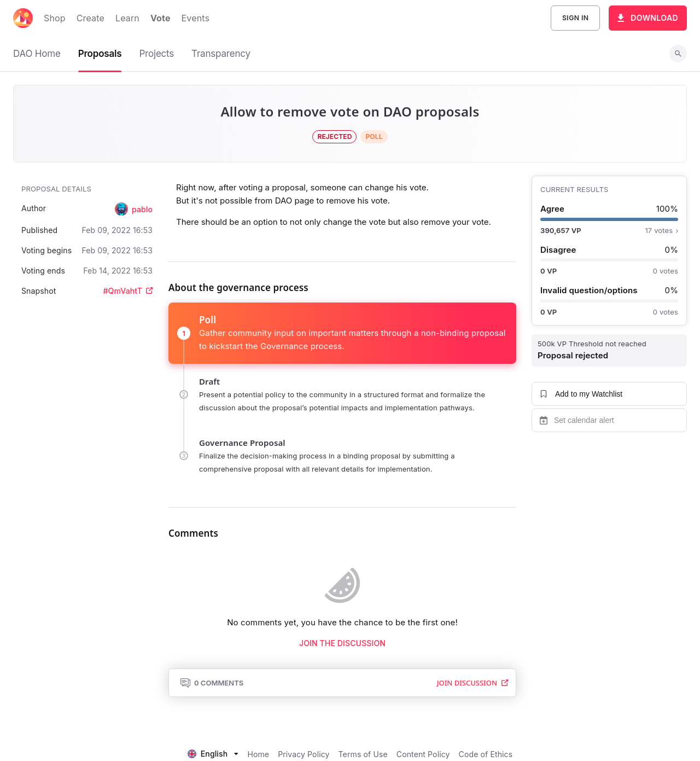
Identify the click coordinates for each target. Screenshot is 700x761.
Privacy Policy (304, 754)
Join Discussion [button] (472, 683)
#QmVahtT (128, 291)
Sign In (575, 18)
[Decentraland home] (23, 18)
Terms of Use (363, 754)
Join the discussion (342, 643)
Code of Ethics (486, 754)
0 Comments (212, 683)
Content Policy (423, 754)
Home (258, 754)
